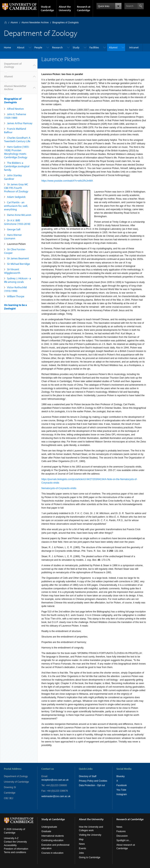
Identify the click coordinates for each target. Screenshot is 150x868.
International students (53, 836)
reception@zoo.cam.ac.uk (55, 780)
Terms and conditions (15, 852)
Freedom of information (16, 849)
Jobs (81, 853)
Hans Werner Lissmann (13, 237)
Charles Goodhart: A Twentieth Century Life (17, 139)
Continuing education (52, 840)
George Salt (14, 229)
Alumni (14, 23)
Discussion (122, 836)
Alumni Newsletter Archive (35, 23)
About (21, 47)
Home (6, 22)
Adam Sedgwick (16, 197)
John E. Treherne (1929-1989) (15, 116)
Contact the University (15, 842)
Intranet (134, 47)
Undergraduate (49, 827)
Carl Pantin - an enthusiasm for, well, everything (16, 206)
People (38, 47)
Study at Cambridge (47, 8)
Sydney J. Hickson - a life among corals (17, 280)
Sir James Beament (18, 258)
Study (76, 47)
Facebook (122, 785)
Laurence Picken (16, 244)
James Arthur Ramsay (20, 123)
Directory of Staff (88, 776)
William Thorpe (16, 296)
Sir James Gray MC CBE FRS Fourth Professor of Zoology (16, 188)
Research (57, 47)
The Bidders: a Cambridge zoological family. (17, 166)
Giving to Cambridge (90, 857)
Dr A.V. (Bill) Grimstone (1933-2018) (17, 222)
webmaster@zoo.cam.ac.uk (56, 796)
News (82, 844)
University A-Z (11, 838)
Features (121, 831)
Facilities (94, 47)
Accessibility (10, 845)
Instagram (122, 794)
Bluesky (121, 776)
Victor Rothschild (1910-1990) (15, 289)
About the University (65, 8)
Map (81, 839)
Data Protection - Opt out (92, 785)
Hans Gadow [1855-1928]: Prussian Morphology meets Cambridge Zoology (17, 152)
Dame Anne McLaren (19, 215)
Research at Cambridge (84, 8)
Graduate (46, 831)
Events (83, 848)
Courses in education (52, 853)
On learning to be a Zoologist (15, 307)
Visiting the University (90, 835)
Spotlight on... (124, 840)
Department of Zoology (13, 67)
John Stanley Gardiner (13, 177)
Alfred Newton (15, 109)
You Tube (121, 790)
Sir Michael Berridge (18, 264)
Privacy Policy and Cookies (93, 781)
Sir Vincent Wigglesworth (12, 271)
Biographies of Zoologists (66, 23)
